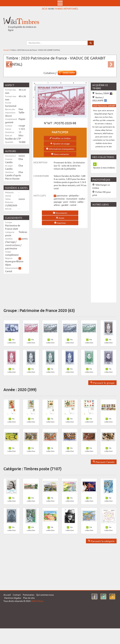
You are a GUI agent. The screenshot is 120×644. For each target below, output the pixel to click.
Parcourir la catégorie (101, 541)
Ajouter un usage (60, 143)
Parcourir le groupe (102, 383)
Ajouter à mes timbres (104, 168)
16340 (51, 9)
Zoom (60, 218)
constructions (13, 245)
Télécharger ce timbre (101, 186)
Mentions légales (13, 598)
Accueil (6, 50)
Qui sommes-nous (45, 595)
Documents (60, 213)
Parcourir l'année (104, 462)
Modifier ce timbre (60, 138)
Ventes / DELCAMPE (100, 99)
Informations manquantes (60, 149)
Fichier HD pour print (102, 193)
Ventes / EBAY (102, 93)
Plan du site (29, 598)
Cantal (9, 271)
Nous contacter (60, 154)
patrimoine (11, 248)
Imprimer (60, 223)
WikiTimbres (37, 601)
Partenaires (29, 595)
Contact (17, 595)
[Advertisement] (105, 254)
